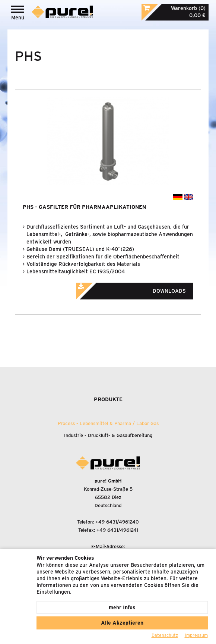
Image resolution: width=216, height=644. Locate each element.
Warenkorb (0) (188, 8)
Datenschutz (165, 635)
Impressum (196, 635)
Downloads (141, 289)
